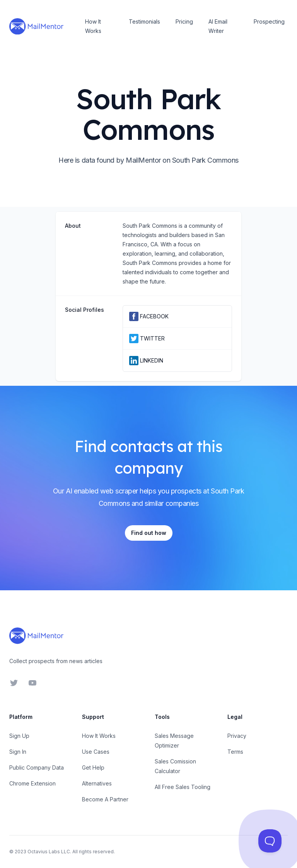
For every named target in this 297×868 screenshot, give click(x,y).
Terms (235, 752)
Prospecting (269, 21)
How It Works (93, 26)
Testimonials (144, 21)
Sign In (18, 752)
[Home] (36, 26)
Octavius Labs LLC (49, 852)
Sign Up (19, 736)
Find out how (149, 533)
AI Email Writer (218, 26)
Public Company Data (37, 767)
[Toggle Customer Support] (270, 841)
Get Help (93, 767)
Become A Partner (105, 799)
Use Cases (96, 752)
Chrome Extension (32, 783)
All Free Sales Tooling (183, 787)
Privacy (237, 736)
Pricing (184, 21)
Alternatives (97, 783)
